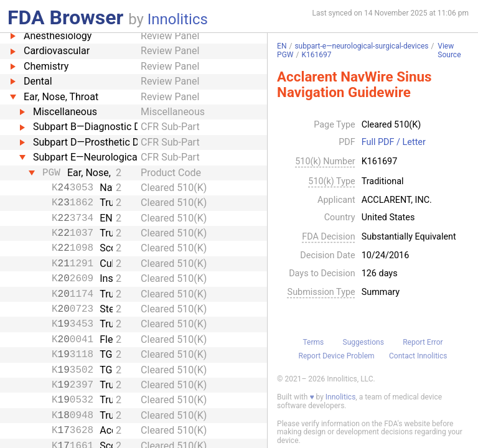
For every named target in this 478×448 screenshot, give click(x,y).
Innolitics (178, 19)
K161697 (316, 55)
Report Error (423, 342)
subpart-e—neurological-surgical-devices (361, 46)
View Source (449, 51)
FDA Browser (65, 17)
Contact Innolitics (418, 356)
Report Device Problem (337, 356)
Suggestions (363, 342)
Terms (313, 342)
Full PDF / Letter (394, 142)
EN (282, 46)
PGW (285, 55)
